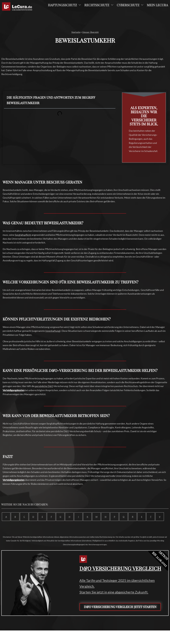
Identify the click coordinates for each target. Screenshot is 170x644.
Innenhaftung (53, 331)
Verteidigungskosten (14, 390)
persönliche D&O (44, 386)
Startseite (75, 32)
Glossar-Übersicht (91, 32)
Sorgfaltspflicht (23, 235)
